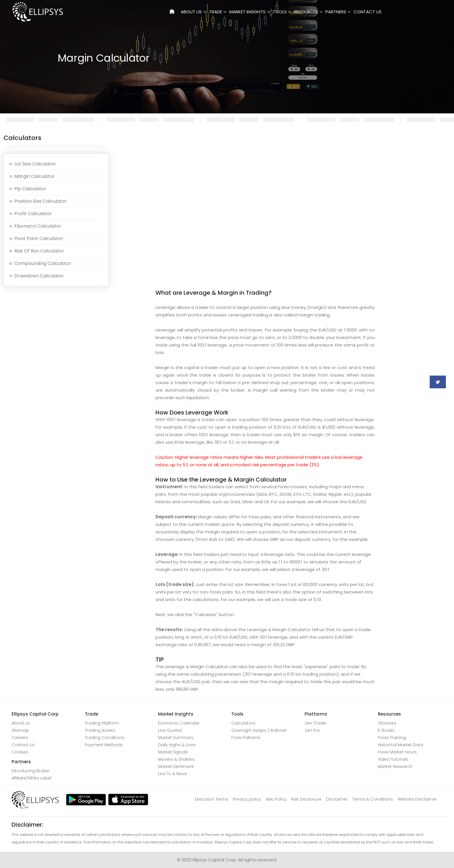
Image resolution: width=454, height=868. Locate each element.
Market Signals (173, 752)
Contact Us (368, 12)
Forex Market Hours (397, 752)
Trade (216, 12)
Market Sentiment (176, 766)
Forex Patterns (246, 738)
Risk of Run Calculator (39, 251)
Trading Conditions (105, 738)
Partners (336, 12)
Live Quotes (170, 730)
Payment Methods (104, 745)
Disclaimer (337, 799)
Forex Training (392, 738)
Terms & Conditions (373, 799)
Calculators (243, 723)
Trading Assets (100, 730)
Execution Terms (212, 799)
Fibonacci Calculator (38, 226)
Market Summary (176, 738)
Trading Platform (102, 723)
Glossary (387, 723)
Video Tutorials (393, 759)
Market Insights (247, 12)
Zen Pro (312, 730)
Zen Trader (316, 723)
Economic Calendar (179, 723)
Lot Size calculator (35, 164)
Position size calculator (41, 201)
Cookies (20, 752)
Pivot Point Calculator (39, 238)
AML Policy (276, 799)
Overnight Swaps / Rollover (259, 730)
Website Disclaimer (417, 799)
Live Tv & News (173, 774)
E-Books (386, 730)
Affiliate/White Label (31, 778)
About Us (191, 12)
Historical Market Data (400, 745)
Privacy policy (247, 799)
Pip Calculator (30, 189)
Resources (306, 12)
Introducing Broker (31, 771)
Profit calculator (33, 214)
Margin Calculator (35, 176)
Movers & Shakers (176, 759)
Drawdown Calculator (39, 276)
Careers (20, 738)
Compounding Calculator (43, 263)
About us (21, 723)
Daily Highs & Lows (177, 745)
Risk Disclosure (306, 799)
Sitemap (20, 730)
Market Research (395, 766)
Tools (280, 12)
